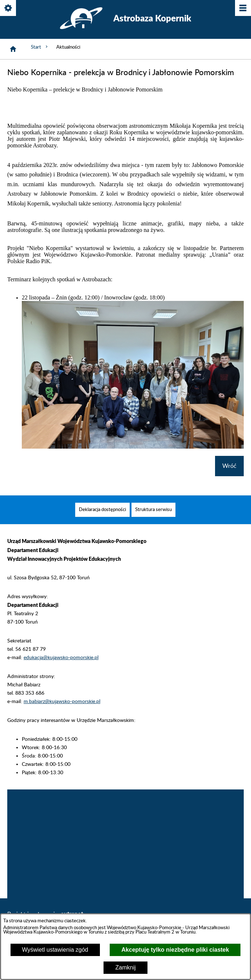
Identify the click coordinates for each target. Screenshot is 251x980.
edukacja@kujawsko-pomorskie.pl (61, 669)
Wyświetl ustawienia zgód (55, 950)
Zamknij (125, 967)
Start (40, 47)
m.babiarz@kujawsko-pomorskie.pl (62, 713)
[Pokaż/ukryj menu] (242, 9)
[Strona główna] (13, 49)
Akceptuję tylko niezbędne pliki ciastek (175, 950)
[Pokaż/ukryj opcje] (9, 9)
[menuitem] (102, 521)
